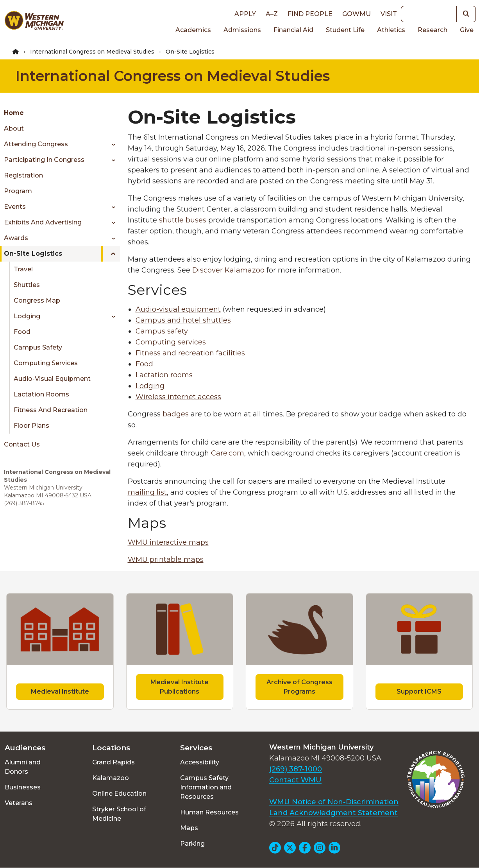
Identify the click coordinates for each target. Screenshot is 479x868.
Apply (245, 14)
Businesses (23, 787)
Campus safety (162, 331)
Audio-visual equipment (178, 309)
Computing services (171, 342)
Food (22, 332)
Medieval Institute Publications (180, 687)
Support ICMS (419, 691)
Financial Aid (293, 30)
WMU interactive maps (168, 542)
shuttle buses (183, 220)
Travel (23, 269)
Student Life (345, 30)
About (14, 128)
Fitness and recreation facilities (190, 353)
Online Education (119, 794)
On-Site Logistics (33, 254)
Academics (193, 30)
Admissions (242, 30)
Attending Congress (36, 144)
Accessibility (200, 762)
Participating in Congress (44, 160)
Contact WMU (295, 780)
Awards (16, 238)
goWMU (357, 14)
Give (467, 30)
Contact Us (22, 444)
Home (14, 113)
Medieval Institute (60, 691)
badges (176, 414)
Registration (23, 175)
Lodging (27, 316)
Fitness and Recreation (51, 410)
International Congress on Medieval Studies (92, 52)
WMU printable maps (166, 560)
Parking (192, 844)
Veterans (19, 803)
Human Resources (209, 812)
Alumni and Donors (23, 767)
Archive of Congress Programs (299, 687)
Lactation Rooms (41, 394)
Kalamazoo (111, 778)
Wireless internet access (178, 397)
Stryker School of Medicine (119, 814)
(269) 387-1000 (296, 769)
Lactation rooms (164, 375)
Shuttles (27, 285)
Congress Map (37, 300)
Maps (189, 828)
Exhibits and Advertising (43, 222)
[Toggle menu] (111, 144)
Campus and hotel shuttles (183, 320)
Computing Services (46, 363)
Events (15, 207)
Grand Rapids (113, 762)
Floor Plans (31, 426)
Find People (310, 14)
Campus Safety (38, 347)
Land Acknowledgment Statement (333, 813)
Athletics (391, 30)
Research (433, 30)
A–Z (272, 14)
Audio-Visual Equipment (52, 379)
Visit (389, 14)
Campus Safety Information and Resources (206, 787)
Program (18, 191)
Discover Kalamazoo (228, 270)
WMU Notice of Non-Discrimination (334, 802)
